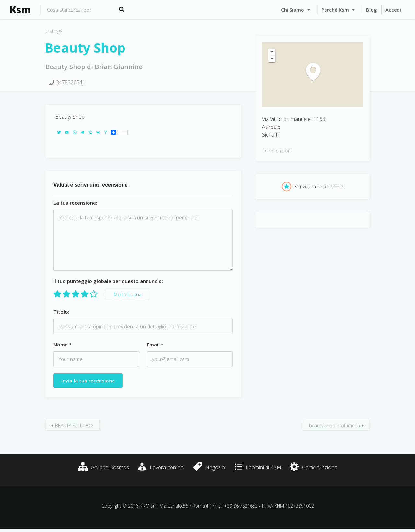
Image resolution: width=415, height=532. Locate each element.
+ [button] (272, 52)
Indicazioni (279, 151)
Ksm (20, 10)
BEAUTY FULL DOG (74, 425)
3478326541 (71, 82)
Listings (54, 31)
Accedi (393, 10)
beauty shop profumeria (334, 425)
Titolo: (61, 312)
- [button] (272, 59)
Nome (63, 345)
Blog (372, 10)
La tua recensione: (75, 203)
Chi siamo (293, 10)
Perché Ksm (335, 10)
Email (155, 345)
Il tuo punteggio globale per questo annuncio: (108, 281)
